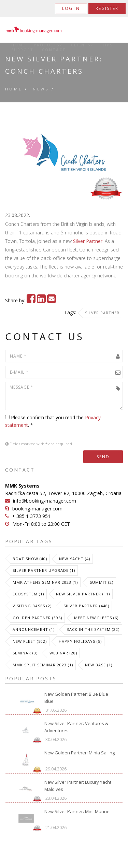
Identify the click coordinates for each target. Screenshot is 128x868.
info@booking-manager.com (45, 501)
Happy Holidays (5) (80, 641)
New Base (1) (99, 665)
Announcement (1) (34, 629)
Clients (82, 45)
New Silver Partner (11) (83, 594)
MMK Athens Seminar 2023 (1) (45, 582)
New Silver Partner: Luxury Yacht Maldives (78, 786)
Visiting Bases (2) (32, 606)
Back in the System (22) (93, 629)
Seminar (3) (25, 653)
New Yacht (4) (75, 559)
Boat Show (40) (30, 559)
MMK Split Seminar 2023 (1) (43, 665)
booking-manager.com (37, 509)
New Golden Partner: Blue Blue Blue (76, 698)
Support (22, 50)
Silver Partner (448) (86, 606)
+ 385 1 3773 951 (31, 516)
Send (103, 457)
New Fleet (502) (30, 641)
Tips (107, 45)
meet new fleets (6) (96, 618)
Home (18, 45)
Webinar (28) (63, 653)
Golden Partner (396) (37, 618)
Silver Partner (88, 241)
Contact (54, 50)
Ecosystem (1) (28, 594)
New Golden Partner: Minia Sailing (80, 753)
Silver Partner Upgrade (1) (44, 570)
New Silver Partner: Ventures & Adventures (76, 727)
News (41, 89)
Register (107, 8)
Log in (71, 8)
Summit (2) (102, 582)
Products (48, 45)
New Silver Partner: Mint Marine (77, 811)
